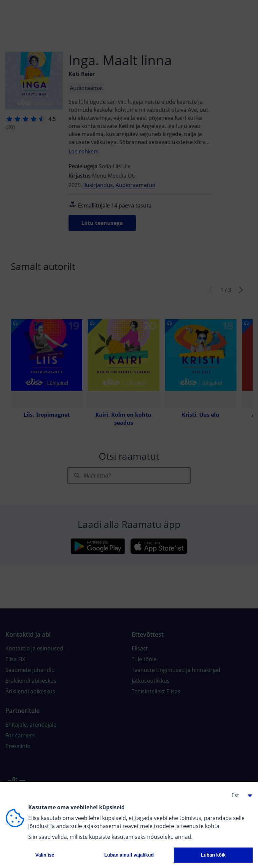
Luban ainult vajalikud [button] (129, 855)
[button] (239, 795)
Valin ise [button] (45, 855)
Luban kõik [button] (213, 855)
